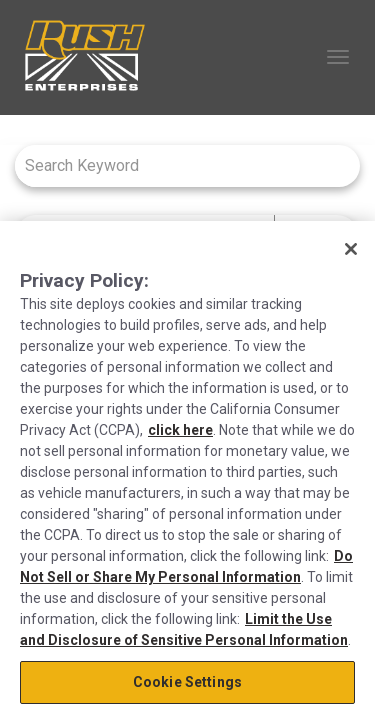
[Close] (351, 249)
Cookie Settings (187, 682)
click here (180, 430)
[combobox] (177, 165)
